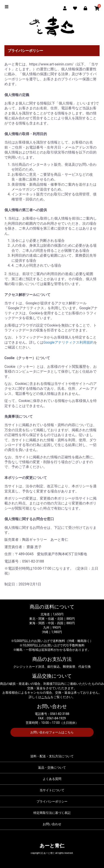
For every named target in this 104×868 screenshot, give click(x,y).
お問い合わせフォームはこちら (52, 732)
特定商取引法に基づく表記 (52, 813)
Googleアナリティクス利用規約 (68, 342)
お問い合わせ (52, 824)
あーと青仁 (52, 846)
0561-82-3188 (60, 714)
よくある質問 (52, 779)
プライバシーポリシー (52, 801)
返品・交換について (52, 768)
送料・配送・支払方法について (52, 756)
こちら (46, 697)
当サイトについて (52, 790)
